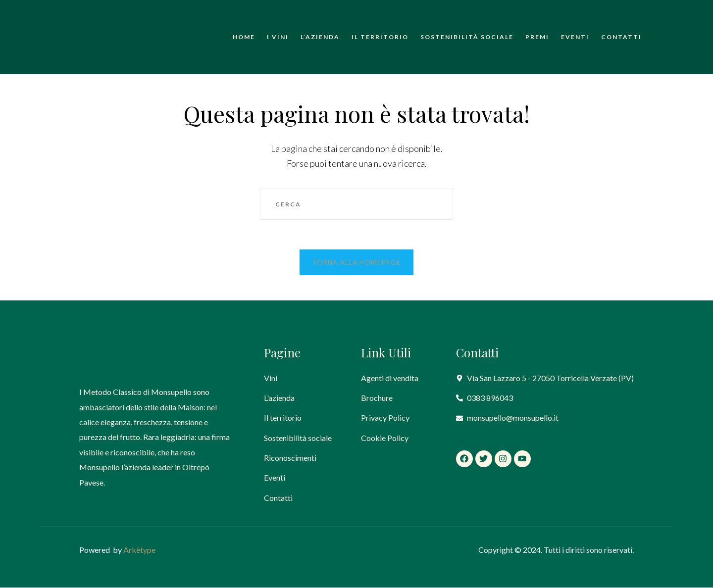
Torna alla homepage (356, 263)
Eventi (575, 37)
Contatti (621, 37)
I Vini (278, 37)
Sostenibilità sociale (467, 37)
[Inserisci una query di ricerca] (356, 204)
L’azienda (320, 37)
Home (244, 37)
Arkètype (139, 551)
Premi (537, 37)
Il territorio (380, 37)
